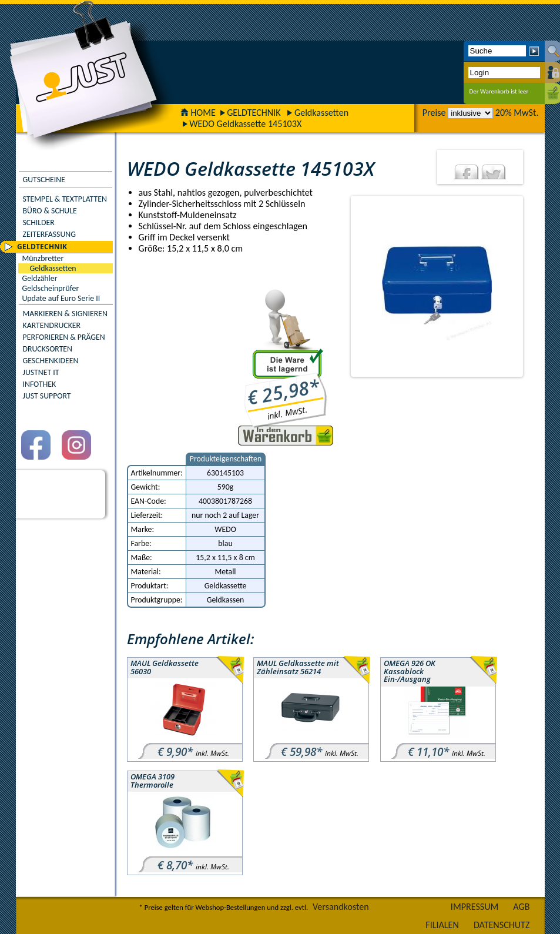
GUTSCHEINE (44, 180)
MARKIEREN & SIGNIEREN (65, 314)
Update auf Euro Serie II (61, 298)
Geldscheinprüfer (51, 288)
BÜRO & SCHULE (50, 211)
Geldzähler (40, 278)
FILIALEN (442, 925)
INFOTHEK (40, 384)
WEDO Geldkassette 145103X (245, 124)
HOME (198, 113)
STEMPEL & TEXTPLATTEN (65, 199)
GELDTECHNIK (254, 113)
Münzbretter (43, 258)
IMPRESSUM (475, 907)
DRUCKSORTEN (48, 349)
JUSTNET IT (41, 372)
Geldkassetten (321, 113)
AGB (521, 907)
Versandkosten (341, 907)
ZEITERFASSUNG (49, 234)
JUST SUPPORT (47, 396)
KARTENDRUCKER (52, 325)
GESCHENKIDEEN (51, 361)
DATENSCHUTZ (502, 925)
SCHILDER (39, 222)
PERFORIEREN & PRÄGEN (64, 337)
